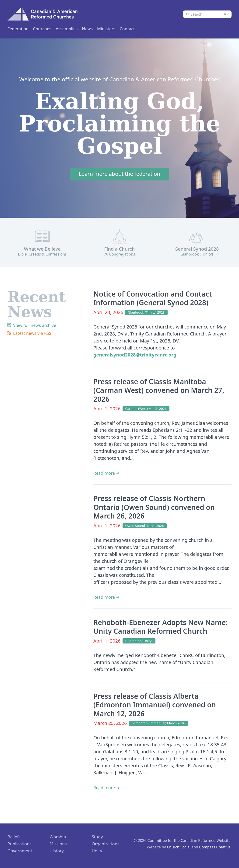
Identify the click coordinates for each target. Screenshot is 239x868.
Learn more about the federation (119, 175)
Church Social (179, 848)
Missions (58, 845)
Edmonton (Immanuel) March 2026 (158, 724)
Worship (58, 838)
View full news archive (35, 326)
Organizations (106, 845)
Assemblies (95, 29)
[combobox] (207, 14)
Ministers (68, 29)
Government (20, 852)
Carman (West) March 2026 (146, 410)
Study (97, 838)
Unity (97, 852)
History (57, 852)
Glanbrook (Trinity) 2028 (146, 313)
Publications (19, 845)
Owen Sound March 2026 (145, 527)
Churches (44, 29)
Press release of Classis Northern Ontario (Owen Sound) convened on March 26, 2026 (154, 508)
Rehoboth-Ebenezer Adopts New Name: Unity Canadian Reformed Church (160, 628)
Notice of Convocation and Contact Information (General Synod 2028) (153, 299)
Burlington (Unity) (139, 642)
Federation (18, 29)
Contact (136, 29)
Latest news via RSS (32, 334)
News (117, 29)
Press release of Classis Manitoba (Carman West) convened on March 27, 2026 (159, 391)
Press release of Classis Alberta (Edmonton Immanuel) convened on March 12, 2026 (155, 706)
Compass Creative (215, 848)
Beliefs (14, 838)
